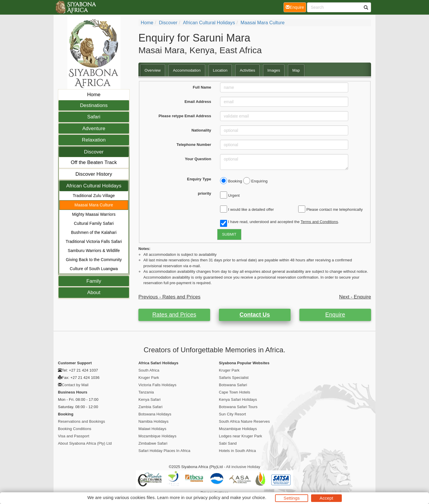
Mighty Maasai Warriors (94, 214)
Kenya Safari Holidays (238, 399)
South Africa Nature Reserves (244, 421)
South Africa (149, 370)
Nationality (201, 130)
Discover (94, 152)
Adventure (94, 128)
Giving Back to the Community (94, 260)
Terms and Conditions (319, 222)
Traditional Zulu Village (94, 196)
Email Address (198, 102)
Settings (292, 498)
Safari (94, 117)
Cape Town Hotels (235, 392)
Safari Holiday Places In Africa (164, 451)
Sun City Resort (232, 414)
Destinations (94, 105)
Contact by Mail (75, 385)
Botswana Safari (233, 385)
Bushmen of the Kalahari (94, 232)
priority (205, 193)
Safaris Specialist (234, 378)
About (94, 292)
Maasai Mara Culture (94, 205)
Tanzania (146, 392)
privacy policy (207, 497)
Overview (153, 70)
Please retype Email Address (185, 116)
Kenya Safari (150, 399)
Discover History (94, 174)
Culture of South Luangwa (94, 269)
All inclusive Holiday (243, 467)
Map (296, 70)
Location (220, 70)
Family (94, 281)
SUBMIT (229, 234)
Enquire (335, 315)
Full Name (202, 87)
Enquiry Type (199, 179)
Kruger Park (149, 378)
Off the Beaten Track (94, 162)
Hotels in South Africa (237, 451)
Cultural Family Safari (94, 223)
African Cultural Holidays (94, 186)
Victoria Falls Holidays (157, 385)
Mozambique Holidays (157, 436)
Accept (326, 498)
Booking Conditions (75, 429)
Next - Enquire (355, 297)
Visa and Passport (74, 436)
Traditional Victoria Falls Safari (94, 241)
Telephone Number (194, 145)
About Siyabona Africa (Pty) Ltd (85, 443)
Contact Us (255, 315)
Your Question (198, 159)
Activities (247, 70)
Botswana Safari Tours (238, 407)
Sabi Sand (228, 443)
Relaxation (94, 140)
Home (94, 95)
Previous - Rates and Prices (169, 297)
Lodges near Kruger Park (241, 436)
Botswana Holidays (155, 414)
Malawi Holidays (152, 429)
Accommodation (187, 70)
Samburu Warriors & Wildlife (94, 251)
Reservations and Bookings (81, 421)
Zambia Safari (150, 407)
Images (274, 70)
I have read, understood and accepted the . (280, 222)
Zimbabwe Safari (153, 443)
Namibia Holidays (153, 421)
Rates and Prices (174, 315)
